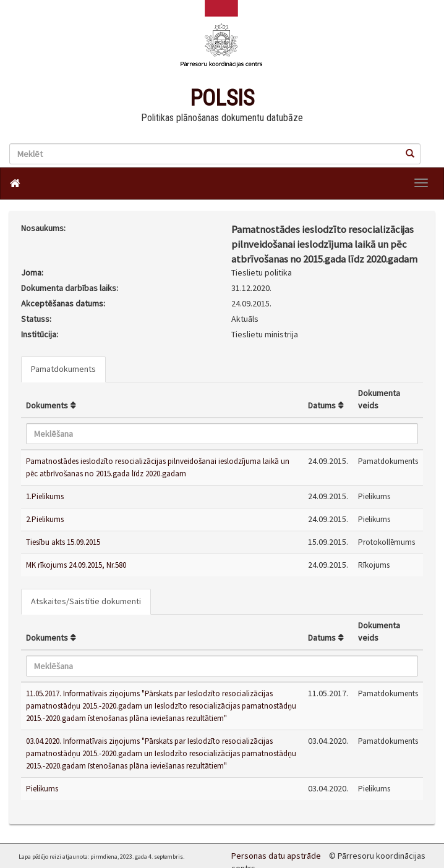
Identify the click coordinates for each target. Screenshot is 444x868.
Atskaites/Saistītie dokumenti (86, 601)
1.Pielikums (45, 496)
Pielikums (42, 789)
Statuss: (36, 319)
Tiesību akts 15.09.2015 (63, 542)
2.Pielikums (45, 519)
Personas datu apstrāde (276, 856)
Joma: (32, 272)
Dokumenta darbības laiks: (70, 288)
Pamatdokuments (63, 369)
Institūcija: (40, 334)
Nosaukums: (43, 228)
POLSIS (222, 98)
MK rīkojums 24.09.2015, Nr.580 (76, 565)
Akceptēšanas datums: (63, 303)
